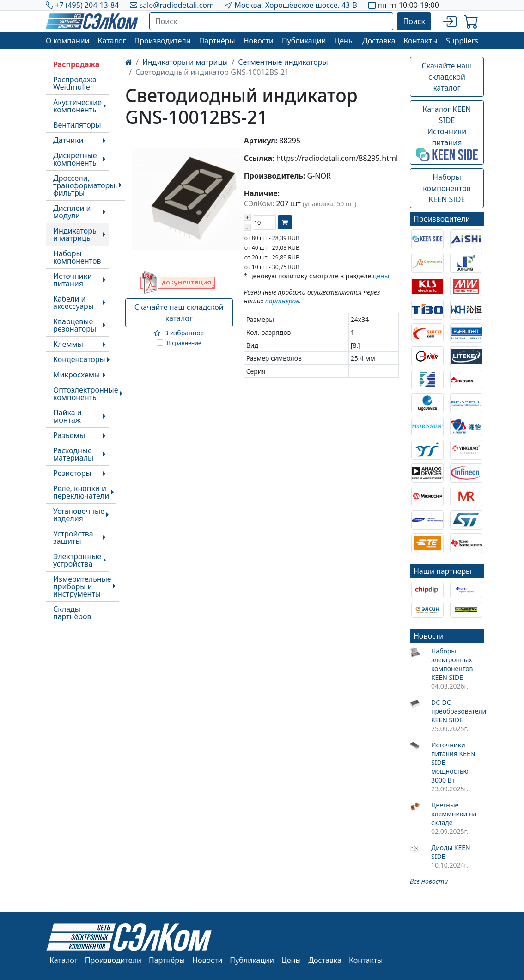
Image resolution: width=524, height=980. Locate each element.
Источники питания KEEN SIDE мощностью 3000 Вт (453, 762)
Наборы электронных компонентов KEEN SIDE (452, 664)
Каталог (112, 41)
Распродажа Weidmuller (75, 83)
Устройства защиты (73, 537)
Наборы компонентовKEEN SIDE (447, 188)
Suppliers (462, 41)
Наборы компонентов (77, 257)
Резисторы (72, 473)
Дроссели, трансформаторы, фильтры (85, 185)
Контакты (421, 41)
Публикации (304, 41)
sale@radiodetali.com (177, 5)
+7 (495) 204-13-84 (87, 5)
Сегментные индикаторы (283, 62)
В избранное (179, 333)
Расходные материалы (73, 454)
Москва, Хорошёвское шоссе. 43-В (296, 5)
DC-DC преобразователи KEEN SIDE (457, 711)
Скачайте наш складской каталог (179, 313)
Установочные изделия (79, 515)
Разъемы (69, 435)
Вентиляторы (77, 125)
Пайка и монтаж (67, 416)
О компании (68, 41)
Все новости (429, 881)
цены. (382, 276)
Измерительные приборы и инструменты (82, 586)
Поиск (414, 21)
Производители (162, 41)
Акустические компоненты (77, 106)
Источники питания (73, 280)
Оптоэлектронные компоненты (86, 394)
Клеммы (68, 344)
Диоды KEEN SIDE (451, 852)
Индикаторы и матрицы (76, 234)
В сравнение (184, 343)
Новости (259, 41)
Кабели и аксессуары (73, 302)
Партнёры (217, 41)
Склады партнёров (72, 613)
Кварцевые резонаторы (75, 325)
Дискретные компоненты (76, 159)
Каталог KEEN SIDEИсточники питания (447, 133)
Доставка (379, 41)
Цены (344, 41)
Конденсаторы (79, 359)
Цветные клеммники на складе (454, 814)
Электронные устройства (77, 560)
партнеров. (283, 301)
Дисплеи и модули (72, 212)
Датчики (68, 140)
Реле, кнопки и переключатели (81, 492)
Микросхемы (76, 375)
